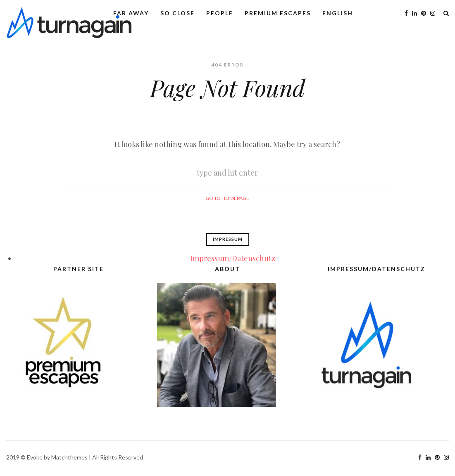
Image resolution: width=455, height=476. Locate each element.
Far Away (131, 13)
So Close (177, 13)
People (220, 13)
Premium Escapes (278, 13)
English (338, 13)
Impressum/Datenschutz (233, 258)
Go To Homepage (227, 198)
